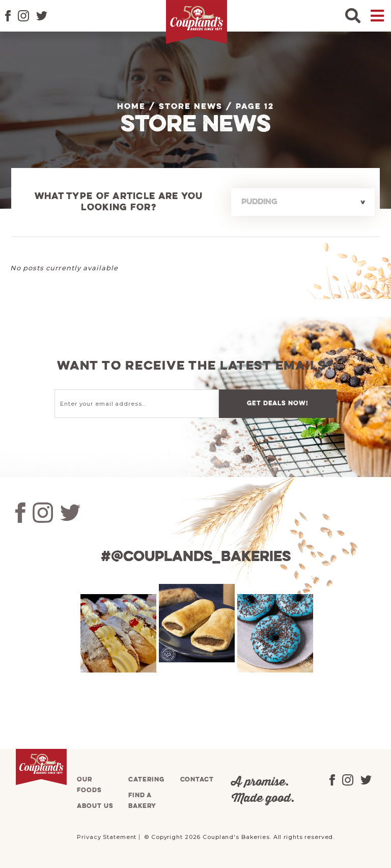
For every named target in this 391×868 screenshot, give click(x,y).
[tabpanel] (117, 633)
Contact (197, 780)
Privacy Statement (107, 837)
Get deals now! (277, 403)
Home (131, 107)
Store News (191, 107)
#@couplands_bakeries (196, 557)
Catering (146, 780)
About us (95, 806)
